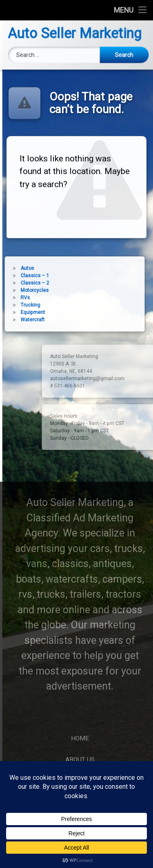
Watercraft (26, 320)
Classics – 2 (29, 283)
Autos (21, 268)
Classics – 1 (29, 276)
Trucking (24, 305)
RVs (19, 298)
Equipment (27, 312)
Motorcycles (28, 290)
